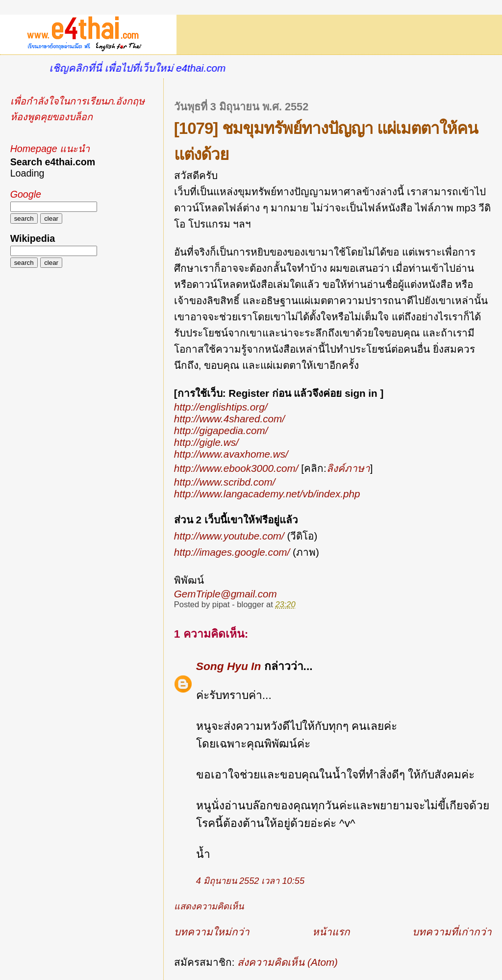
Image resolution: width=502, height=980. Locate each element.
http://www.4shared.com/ (229, 419)
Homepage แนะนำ (50, 149)
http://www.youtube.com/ (229, 536)
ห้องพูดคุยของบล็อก (51, 117)
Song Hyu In (229, 666)
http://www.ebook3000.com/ (236, 468)
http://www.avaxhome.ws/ (231, 454)
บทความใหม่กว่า (212, 932)
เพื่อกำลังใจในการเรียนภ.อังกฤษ (77, 101)
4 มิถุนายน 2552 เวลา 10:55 (250, 881)
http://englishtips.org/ (221, 407)
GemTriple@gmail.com (226, 594)
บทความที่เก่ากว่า (452, 932)
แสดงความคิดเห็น (209, 906)
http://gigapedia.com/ (221, 430)
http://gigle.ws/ (206, 442)
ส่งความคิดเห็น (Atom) (288, 962)
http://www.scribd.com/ (225, 482)
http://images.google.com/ (232, 552)
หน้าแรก (331, 932)
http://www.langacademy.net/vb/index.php (267, 494)
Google (26, 194)
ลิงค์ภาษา (348, 468)
